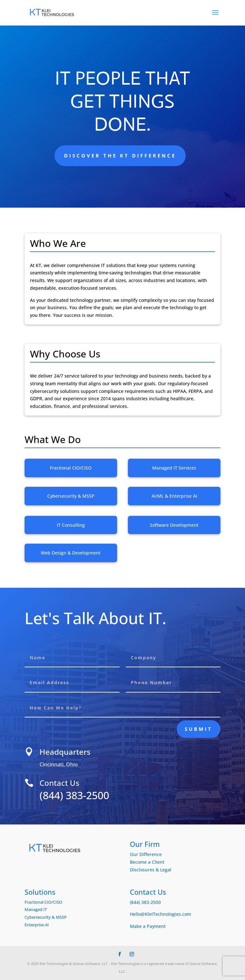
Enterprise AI (37, 925)
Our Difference (146, 854)
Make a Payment (148, 926)
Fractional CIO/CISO (43, 902)
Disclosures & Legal (151, 870)
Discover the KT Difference (120, 156)
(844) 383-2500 (90, 795)
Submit (199, 729)
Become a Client (147, 862)
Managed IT (36, 909)
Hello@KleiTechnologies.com (160, 914)
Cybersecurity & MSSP (46, 917)
